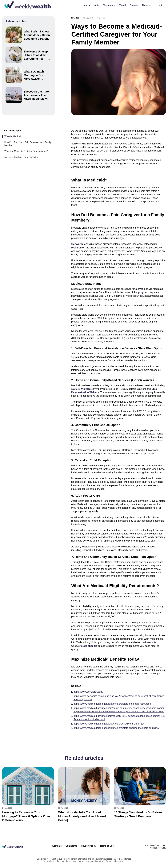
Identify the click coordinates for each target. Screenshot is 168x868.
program (143, 292)
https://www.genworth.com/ (88, 692)
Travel (122, 5)
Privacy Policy (88, 846)
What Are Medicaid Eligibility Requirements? (26, 151)
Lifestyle (86, 5)
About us (147, 5)
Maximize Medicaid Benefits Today (21, 157)
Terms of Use (107, 846)
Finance (134, 5)
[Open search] (161, 5)
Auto (97, 5)
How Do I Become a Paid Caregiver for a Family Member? (28, 144)
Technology (109, 5)
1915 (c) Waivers (81, 389)
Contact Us (71, 846)
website (152, 642)
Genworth (77, 244)
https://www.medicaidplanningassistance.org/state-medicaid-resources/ (112, 704)
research (76, 248)
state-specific (89, 646)
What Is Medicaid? (14, 136)
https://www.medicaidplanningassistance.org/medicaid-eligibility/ (109, 724)
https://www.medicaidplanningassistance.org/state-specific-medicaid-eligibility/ (116, 728)
